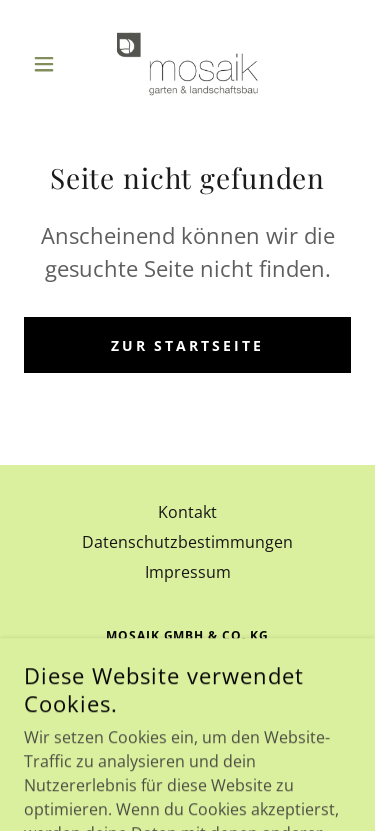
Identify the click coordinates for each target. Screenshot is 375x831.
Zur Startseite (188, 345)
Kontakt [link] (187, 512)
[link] (187, 64)
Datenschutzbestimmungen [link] (187, 542)
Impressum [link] (188, 572)
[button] (48, 64)
